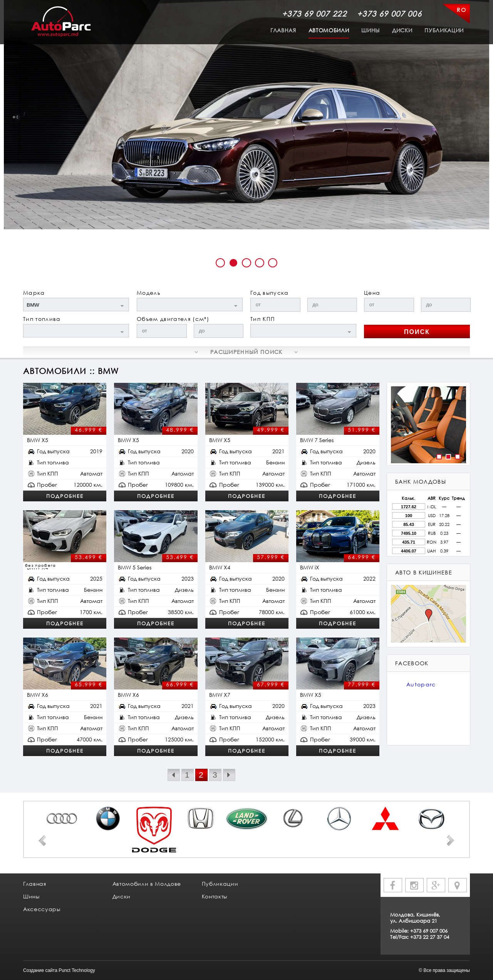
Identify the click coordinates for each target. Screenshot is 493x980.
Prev (42, 841)
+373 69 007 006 (389, 13)
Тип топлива (42, 319)
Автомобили (329, 30)
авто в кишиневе (424, 572)
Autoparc (421, 684)
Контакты (215, 896)
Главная (283, 30)
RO (461, 10)
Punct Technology (77, 970)
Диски (402, 30)
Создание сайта (40, 970)
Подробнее (65, 496)
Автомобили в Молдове (147, 884)
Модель (149, 293)
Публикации (444, 30)
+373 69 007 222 (314, 13)
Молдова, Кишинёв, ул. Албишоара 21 (415, 918)
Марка (34, 293)
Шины (371, 30)
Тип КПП (263, 319)
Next (451, 841)
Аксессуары (42, 909)
